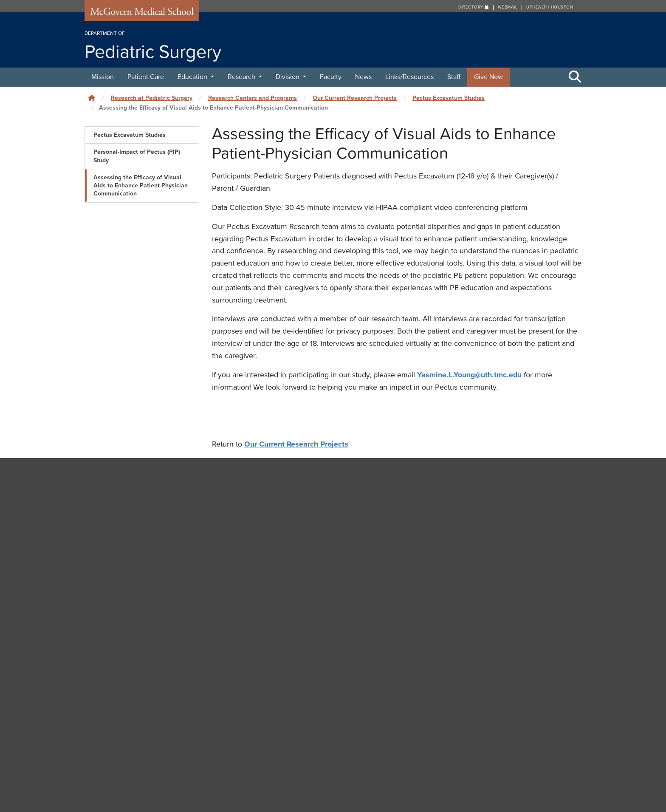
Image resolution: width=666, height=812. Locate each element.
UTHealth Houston (550, 7)
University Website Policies (460, 764)
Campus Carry (443, 709)
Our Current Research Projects (355, 98)
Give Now (488, 77)
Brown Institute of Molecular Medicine (478, 521)
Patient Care (146, 77)
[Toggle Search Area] (575, 77)
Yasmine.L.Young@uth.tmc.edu (470, 375)
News (363, 77)
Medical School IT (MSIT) (288, 737)
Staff (454, 77)
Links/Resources (409, 77)
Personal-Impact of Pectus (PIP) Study (137, 156)
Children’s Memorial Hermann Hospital (478, 482)
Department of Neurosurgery (464, 578)
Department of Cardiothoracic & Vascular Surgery (494, 559)
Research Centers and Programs (253, 98)
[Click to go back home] (92, 98)
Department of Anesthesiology (467, 540)
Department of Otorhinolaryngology (474, 617)
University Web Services (286, 723)
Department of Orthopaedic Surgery (474, 598)
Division (288, 77)
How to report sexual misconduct (467, 751)
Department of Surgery (455, 656)
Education (193, 77)
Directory (474, 7)
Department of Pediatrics (458, 637)
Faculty (331, 77)
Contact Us (269, 709)
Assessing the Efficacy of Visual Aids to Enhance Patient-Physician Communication (141, 185)
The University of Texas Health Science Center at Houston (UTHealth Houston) (438, 788)
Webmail (508, 7)
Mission (103, 77)
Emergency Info (445, 737)
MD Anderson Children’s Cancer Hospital (482, 501)
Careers (435, 723)
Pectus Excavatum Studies (449, 98)
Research (242, 77)
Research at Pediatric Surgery (152, 98)
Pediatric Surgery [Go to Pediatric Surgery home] (123, 477)
